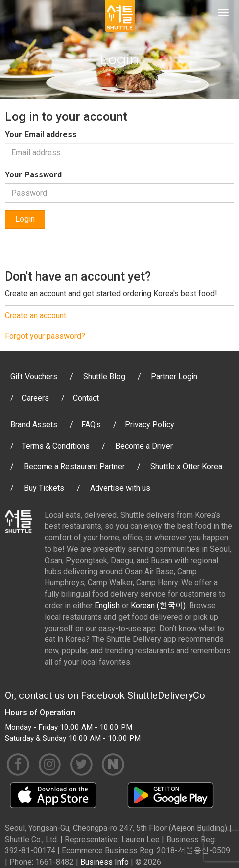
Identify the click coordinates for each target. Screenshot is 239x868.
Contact (86, 398)
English (107, 606)
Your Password (33, 175)
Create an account (36, 316)
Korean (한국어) (158, 606)
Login (25, 219)
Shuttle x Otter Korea (186, 467)
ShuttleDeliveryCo (166, 695)
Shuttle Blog (104, 376)
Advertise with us (120, 488)
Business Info (104, 862)
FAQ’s (91, 425)
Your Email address (41, 135)
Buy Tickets (44, 488)
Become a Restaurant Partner (74, 467)
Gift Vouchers (34, 376)
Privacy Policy (149, 425)
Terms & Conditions (56, 446)
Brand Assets (34, 425)
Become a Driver (144, 446)
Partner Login (174, 376)
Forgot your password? (45, 336)
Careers (35, 398)
